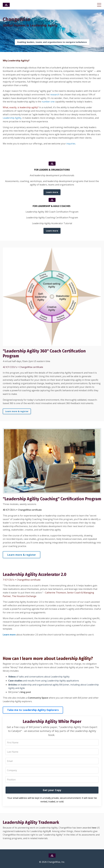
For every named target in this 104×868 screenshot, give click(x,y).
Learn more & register (17, 411)
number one (48, 102)
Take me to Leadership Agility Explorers (33, 710)
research (55, 95)
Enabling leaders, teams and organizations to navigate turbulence (52, 42)
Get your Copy (52, 790)
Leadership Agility (12, 118)
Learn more (52, 192)
